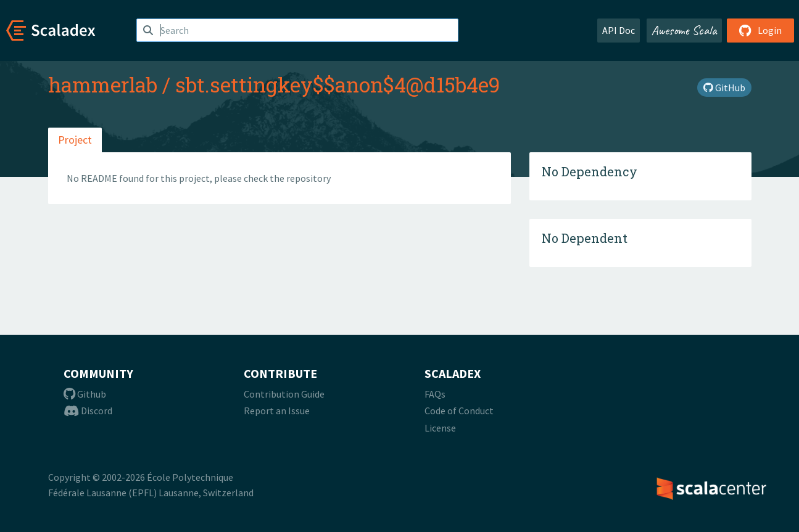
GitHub (724, 88)
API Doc (619, 30)
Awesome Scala (684, 30)
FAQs (435, 394)
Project (75, 140)
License (440, 428)
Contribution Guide (284, 394)
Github (85, 394)
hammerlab (103, 84)
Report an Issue (277, 411)
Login (760, 30)
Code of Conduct (459, 411)
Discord (88, 411)
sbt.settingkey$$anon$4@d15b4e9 (337, 84)
